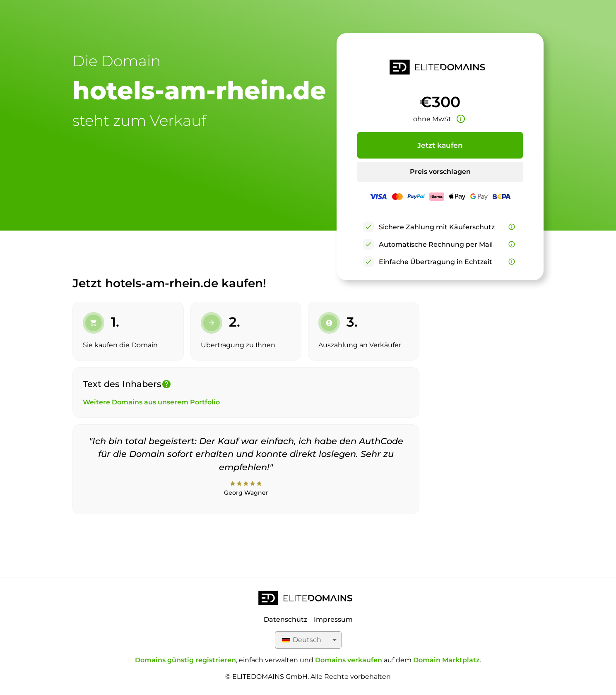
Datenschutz (285, 619)
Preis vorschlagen (440, 172)
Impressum (333, 619)
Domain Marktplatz (446, 660)
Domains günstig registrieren (185, 660)
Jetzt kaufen (440, 145)
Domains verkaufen (349, 660)
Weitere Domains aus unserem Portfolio (151, 402)
